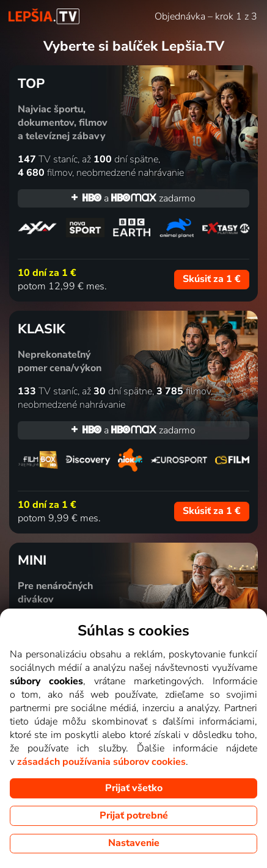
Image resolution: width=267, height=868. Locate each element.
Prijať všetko (134, 788)
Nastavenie (134, 843)
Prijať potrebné (134, 816)
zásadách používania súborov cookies (101, 762)
